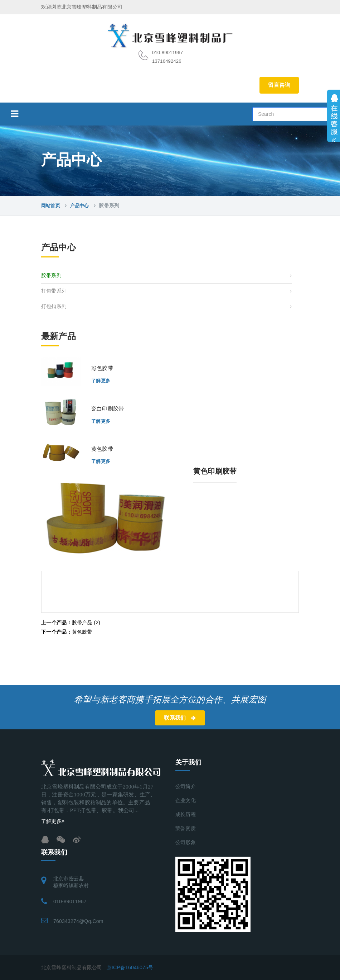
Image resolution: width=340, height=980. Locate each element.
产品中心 (80, 206)
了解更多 (101, 381)
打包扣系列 (54, 306)
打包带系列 (54, 291)
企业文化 (186, 801)
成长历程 (186, 815)
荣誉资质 (186, 828)
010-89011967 (70, 901)
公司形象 (186, 842)
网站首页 (51, 206)
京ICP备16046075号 (130, 967)
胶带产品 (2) (71, 622)
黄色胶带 (67, 632)
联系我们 (180, 718)
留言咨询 (279, 85)
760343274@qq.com (78, 921)
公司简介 (186, 787)
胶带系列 (51, 276)
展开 (334, 116)
